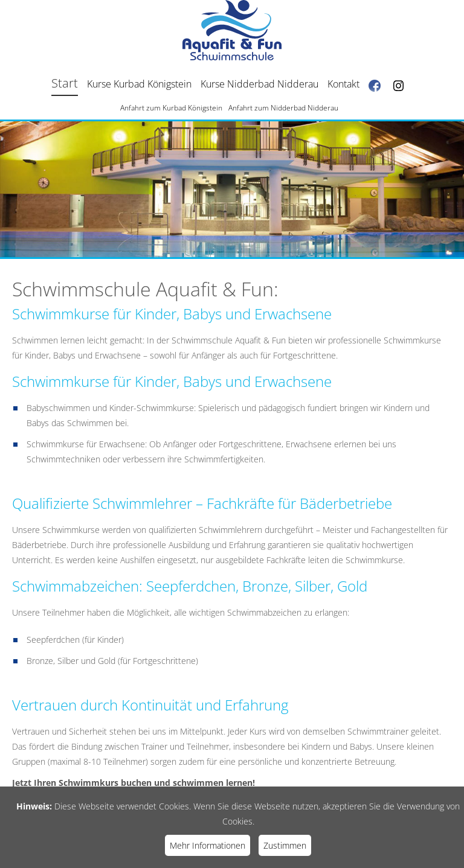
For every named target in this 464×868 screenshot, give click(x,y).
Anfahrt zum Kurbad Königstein (171, 108)
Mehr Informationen (208, 845)
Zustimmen (285, 845)
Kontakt (343, 84)
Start (65, 83)
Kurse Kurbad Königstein (139, 84)
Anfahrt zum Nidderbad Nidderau (283, 108)
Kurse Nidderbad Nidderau (259, 84)
